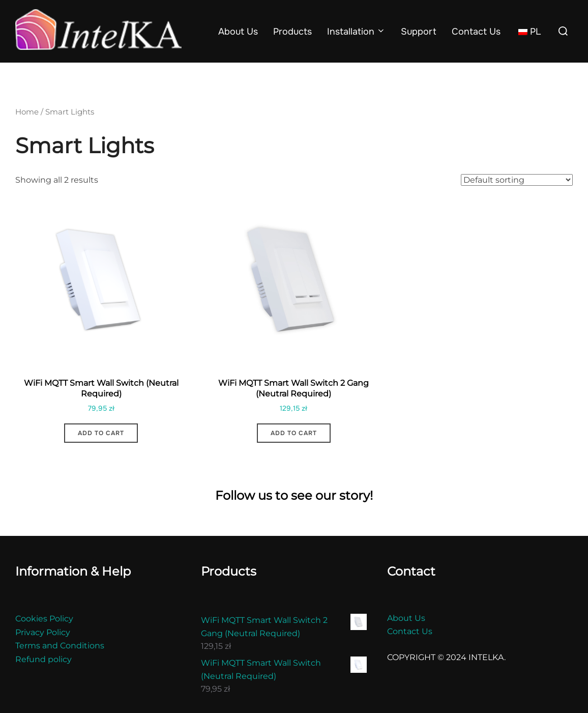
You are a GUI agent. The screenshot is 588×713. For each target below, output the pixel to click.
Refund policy (43, 678)
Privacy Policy (43, 651)
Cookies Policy (44, 637)
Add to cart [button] (101, 452)
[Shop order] (517, 199)
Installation (357, 32)
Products (292, 32)
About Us (238, 32)
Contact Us (476, 32)
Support (419, 32)
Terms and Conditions (60, 664)
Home (27, 131)
